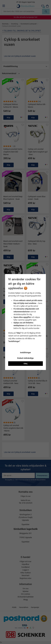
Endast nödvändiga (25, 358)
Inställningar (26, 353)
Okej (26, 364)
